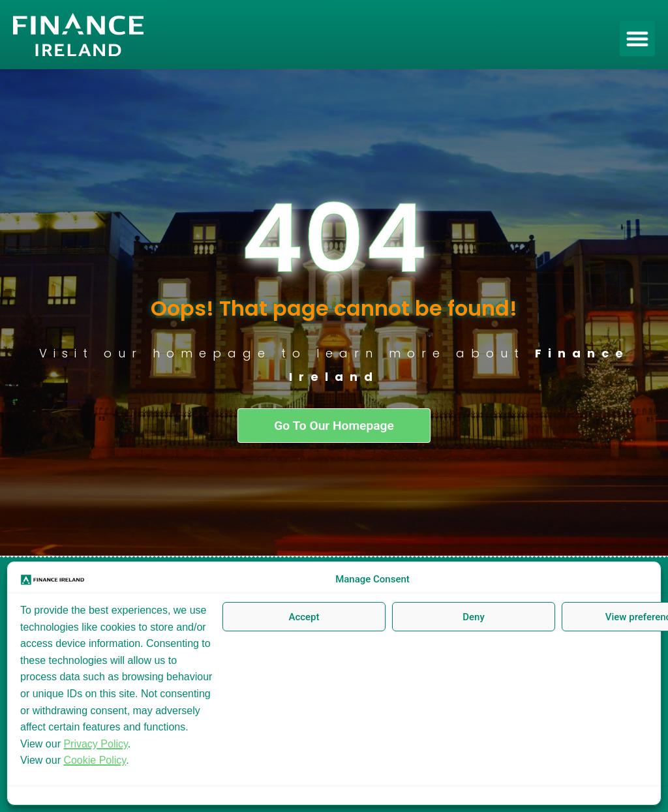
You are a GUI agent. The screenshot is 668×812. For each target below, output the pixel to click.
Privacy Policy (95, 744)
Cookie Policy (95, 760)
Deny (474, 617)
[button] (637, 38)
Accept (304, 617)
